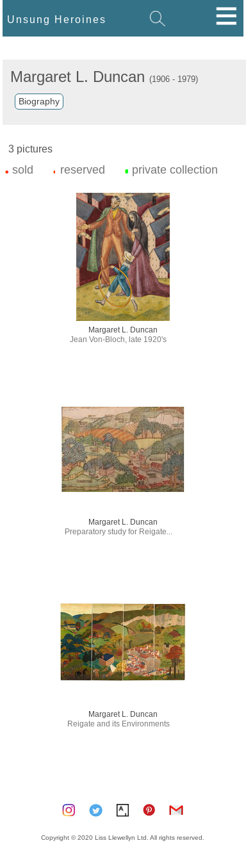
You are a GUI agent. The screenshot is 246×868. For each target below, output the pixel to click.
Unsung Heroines (57, 19)
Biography (39, 101)
